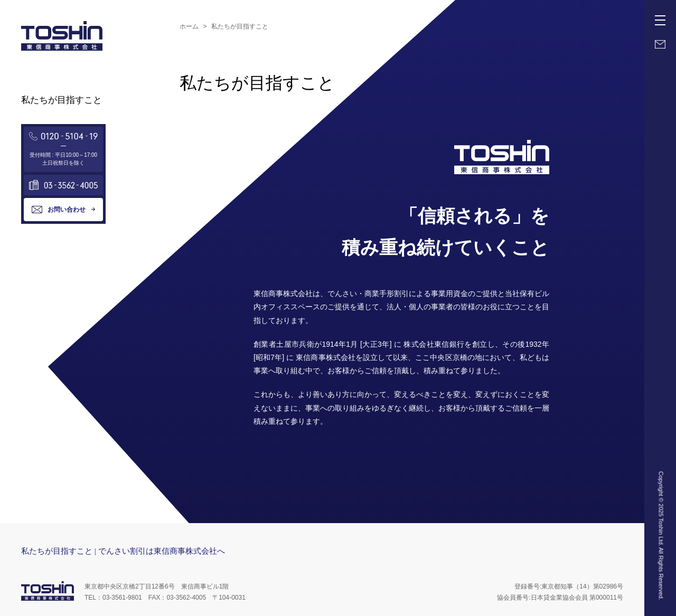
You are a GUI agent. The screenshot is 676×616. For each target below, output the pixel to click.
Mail (660, 44)
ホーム (189, 26)
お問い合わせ (67, 210)
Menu (662, 16)
